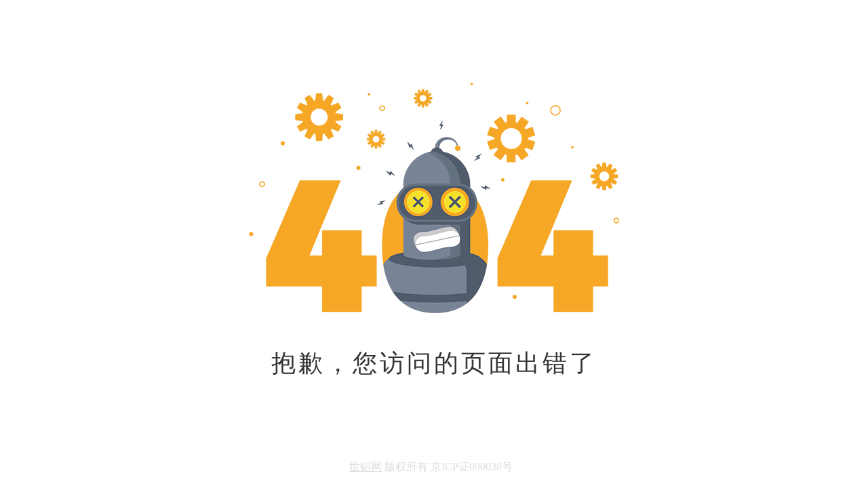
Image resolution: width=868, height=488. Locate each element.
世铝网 (366, 467)
